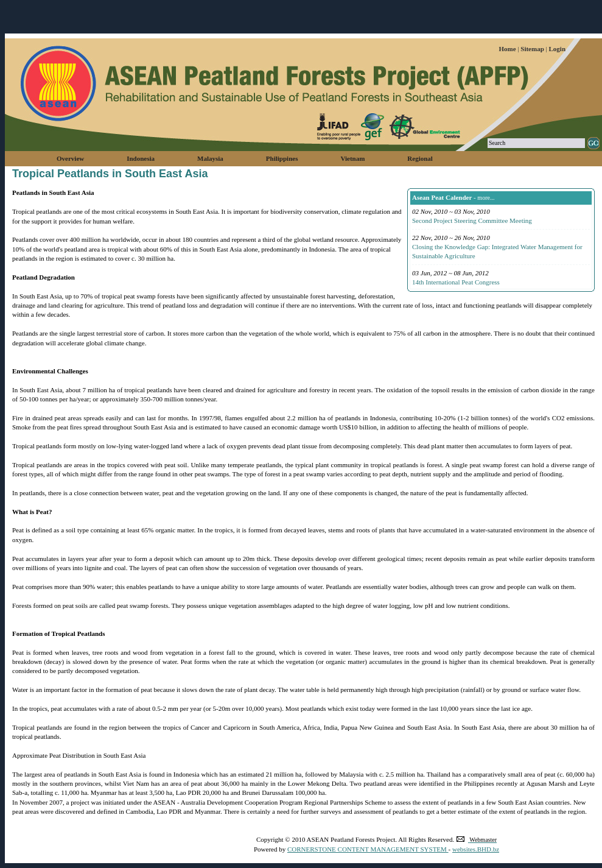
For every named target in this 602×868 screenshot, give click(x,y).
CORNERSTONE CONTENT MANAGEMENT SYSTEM (368, 849)
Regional (420, 158)
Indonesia (141, 158)
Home (508, 49)
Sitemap (533, 49)
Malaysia (210, 158)
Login (557, 49)
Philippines (282, 158)
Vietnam (352, 158)
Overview (70, 158)
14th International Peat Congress (456, 282)
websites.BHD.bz (476, 849)
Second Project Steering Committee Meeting (472, 221)
